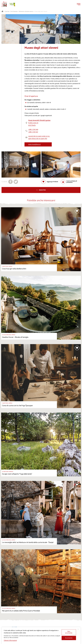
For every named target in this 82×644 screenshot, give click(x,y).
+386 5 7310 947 (33, 132)
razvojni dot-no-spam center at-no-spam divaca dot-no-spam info (39, 137)
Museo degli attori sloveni (41, 12)
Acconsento (69, 638)
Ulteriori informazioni (10, 640)
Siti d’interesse (14, 12)
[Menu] (79, 4)
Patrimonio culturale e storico (26, 12)
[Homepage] (4, 4)
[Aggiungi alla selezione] (50, 182)
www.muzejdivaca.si (34, 144)
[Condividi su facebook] (10, 182)
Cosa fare (7, 12)
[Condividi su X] (16, 182)
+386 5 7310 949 (33, 129)
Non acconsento (69, 632)
